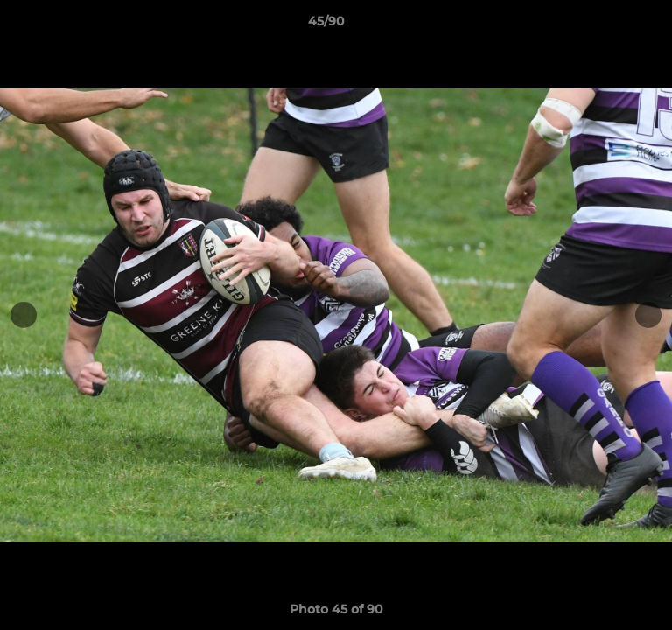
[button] (609, 25)
